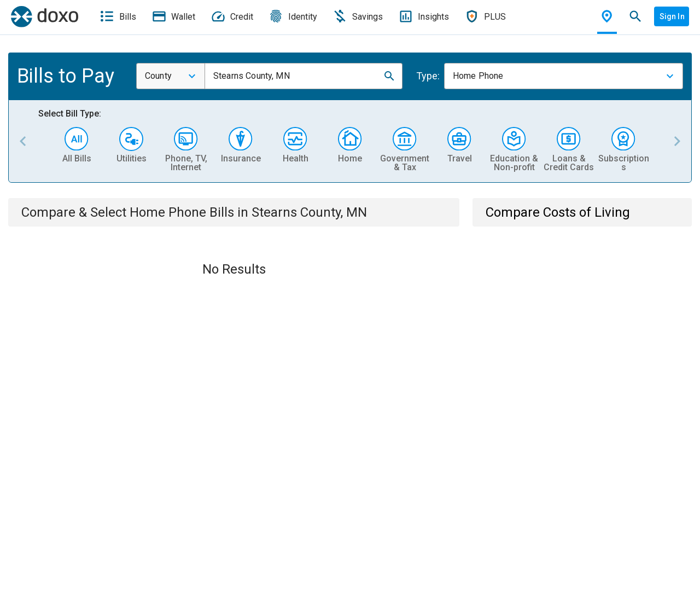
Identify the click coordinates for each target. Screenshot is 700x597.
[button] (389, 76)
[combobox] (171, 76)
